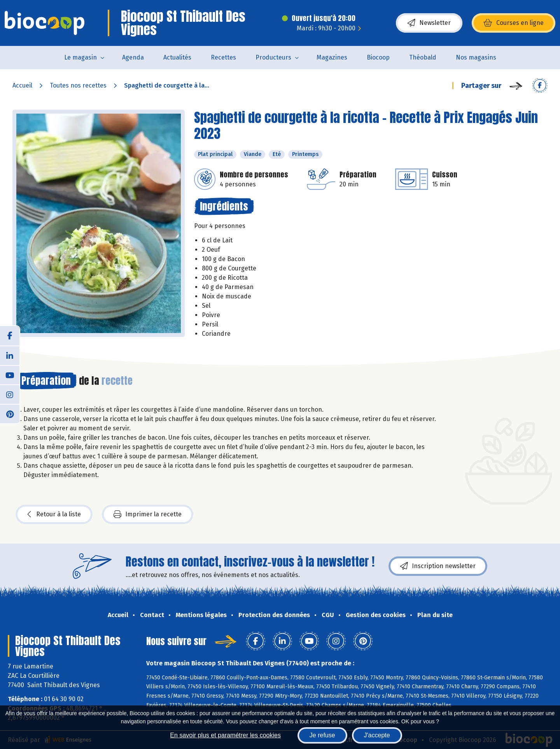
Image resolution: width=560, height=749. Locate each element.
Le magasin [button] (80, 57)
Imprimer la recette (148, 514)
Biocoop (378, 57)
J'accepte (377, 735)
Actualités (177, 57)
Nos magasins (476, 57)
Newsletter (429, 23)
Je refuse (322, 735)
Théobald (423, 57)
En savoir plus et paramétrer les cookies (225, 735)
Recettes (223, 57)
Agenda (133, 57)
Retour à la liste (54, 514)
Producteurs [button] (273, 57)
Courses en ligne (514, 23)
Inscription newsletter (438, 566)
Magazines (332, 57)
